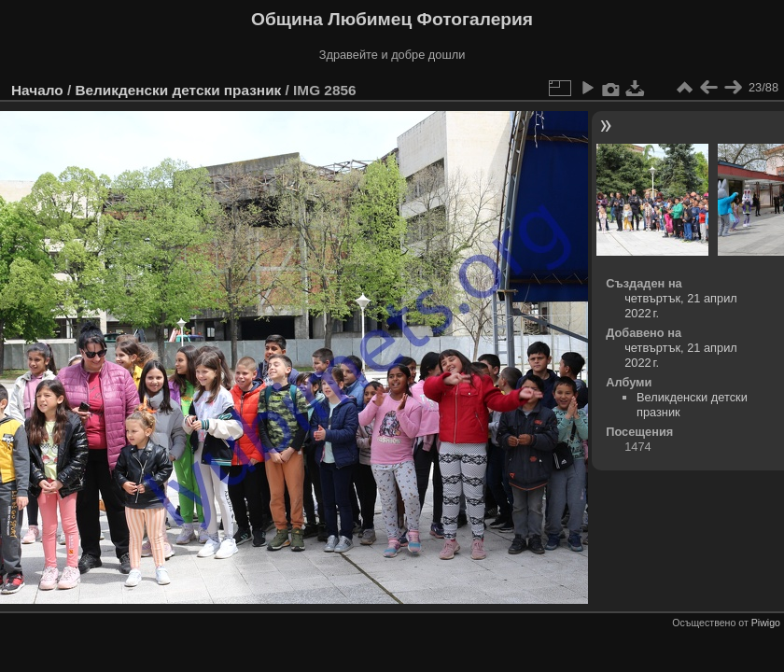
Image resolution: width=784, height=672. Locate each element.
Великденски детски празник (178, 90)
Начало (37, 90)
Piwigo (766, 623)
